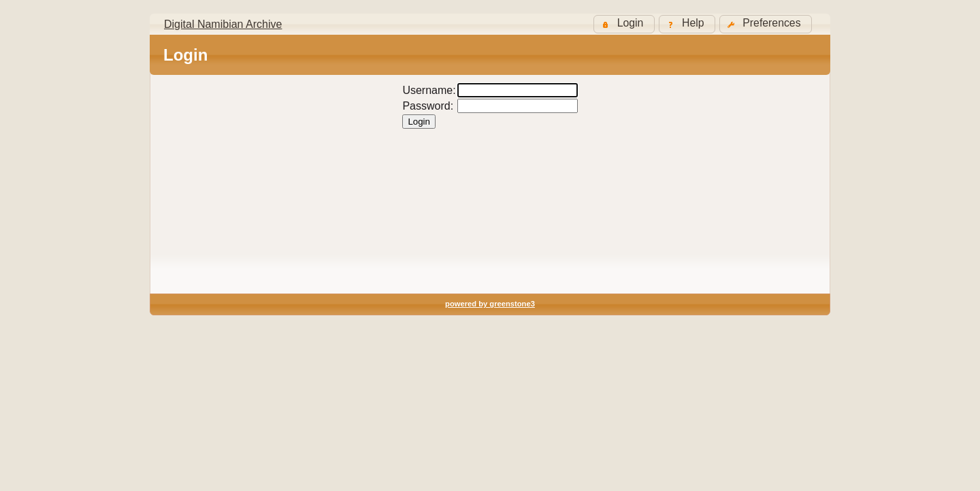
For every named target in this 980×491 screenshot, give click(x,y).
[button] (766, 24)
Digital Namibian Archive (223, 24)
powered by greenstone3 (490, 304)
